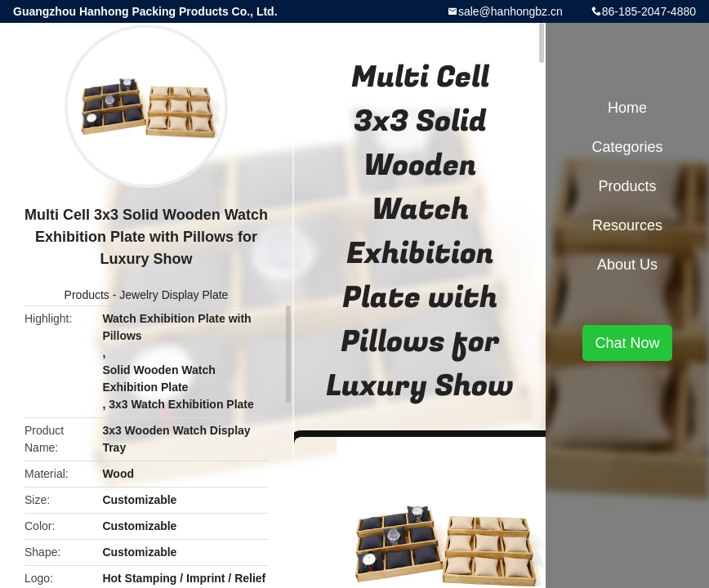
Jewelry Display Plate (174, 295)
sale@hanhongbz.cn (511, 11)
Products (87, 295)
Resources (627, 225)
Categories (627, 147)
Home (627, 108)
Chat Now (627, 343)
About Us (627, 265)
